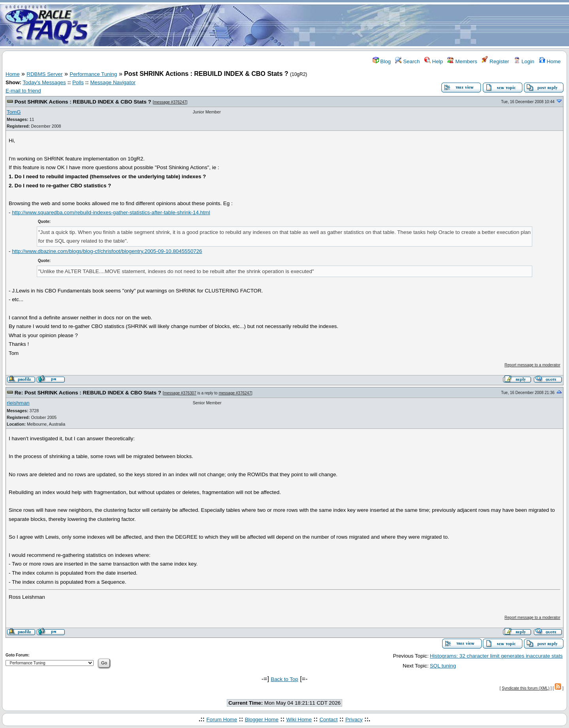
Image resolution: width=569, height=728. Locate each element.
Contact (328, 720)
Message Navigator (113, 82)
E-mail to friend (23, 91)
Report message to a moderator (532, 365)
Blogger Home (262, 720)
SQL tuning (443, 666)
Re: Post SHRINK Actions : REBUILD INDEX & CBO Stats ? (88, 393)
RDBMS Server (44, 74)
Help (434, 61)
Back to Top (284, 679)
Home (550, 61)
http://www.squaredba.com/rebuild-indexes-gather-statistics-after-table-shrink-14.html (111, 212)
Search (407, 61)
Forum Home (222, 720)
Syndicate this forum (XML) (526, 688)
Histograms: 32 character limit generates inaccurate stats (496, 656)
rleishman (18, 403)
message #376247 (170, 102)
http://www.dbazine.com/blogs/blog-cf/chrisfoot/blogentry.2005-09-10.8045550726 (107, 251)
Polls (78, 82)
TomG (14, 112)
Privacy (354, 720)
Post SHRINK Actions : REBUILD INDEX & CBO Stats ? (83, 102)
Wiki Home (299, 720)
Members (462, 61)
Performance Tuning (93, 74)
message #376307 (180, 393)
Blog (382, 61)
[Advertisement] (331, 25)
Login (524, 61)
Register (495, 61)
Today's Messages (44, 82)
